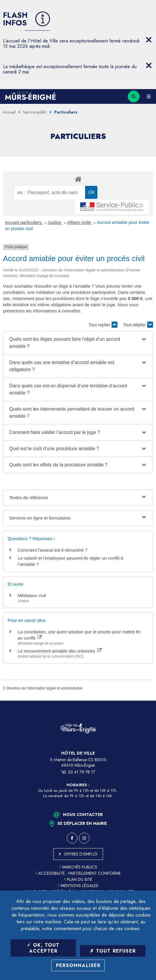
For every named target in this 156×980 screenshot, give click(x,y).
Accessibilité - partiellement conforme (78, 873)
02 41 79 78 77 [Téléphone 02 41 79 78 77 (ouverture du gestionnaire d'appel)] (82, 772)
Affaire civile (80, 222)
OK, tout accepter (43, 948)
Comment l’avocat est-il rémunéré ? (53, 550)
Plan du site (78, 879)
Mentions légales (78, 886)
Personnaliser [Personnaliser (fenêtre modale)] (78, 965)
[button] (78, 343)
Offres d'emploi (81, 854)
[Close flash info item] (149, 40)
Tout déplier (138, 325)
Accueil (9, 112)
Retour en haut (147, 701)
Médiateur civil (32, 595)
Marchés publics (78, 867)
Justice (55, 222)
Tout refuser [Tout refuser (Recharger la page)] (113, 951)
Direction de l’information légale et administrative (44, 688)
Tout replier (103, 325)
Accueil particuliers (24, 222)
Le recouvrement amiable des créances (60, 651)
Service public (35, 112)
